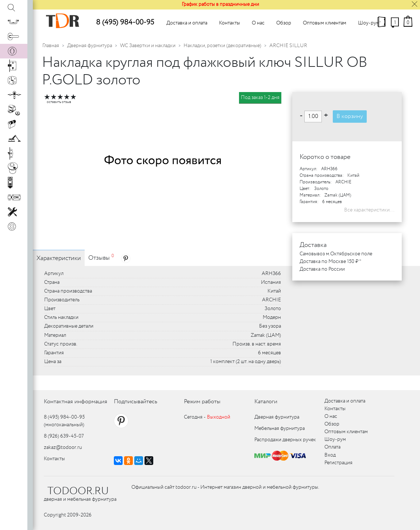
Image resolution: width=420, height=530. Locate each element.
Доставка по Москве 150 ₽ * (330, 262)
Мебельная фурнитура (280, 428)
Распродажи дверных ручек (285, 440)
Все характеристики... (369, 210)
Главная (51, 46)
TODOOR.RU (78, 491)
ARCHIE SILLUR (288, 46)
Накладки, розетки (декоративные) (222, 46)
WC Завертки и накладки (148, 46)
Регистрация (338, 463)
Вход (330, 455)
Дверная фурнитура (90, 46)
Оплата (332, 447)
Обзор (284, 23)
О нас (258, 23)
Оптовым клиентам (325, 23)
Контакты (230, 23)
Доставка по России (322, 269)
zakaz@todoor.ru (63, 447)
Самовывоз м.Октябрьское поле (336, 254)
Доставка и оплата (187, 23)
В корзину (350, 116)
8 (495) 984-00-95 (125, 22)
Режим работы (202, 402)
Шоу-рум (369, 23)
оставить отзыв (59, 102)
